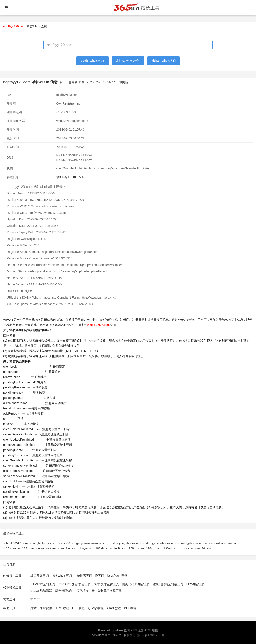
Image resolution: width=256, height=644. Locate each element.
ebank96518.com (16, 543)
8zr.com (71, 548)
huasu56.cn (66, 543)
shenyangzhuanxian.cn (128, 543)
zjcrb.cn (187, 548)
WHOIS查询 (186, 320)
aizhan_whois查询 (164, 61)
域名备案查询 (40, 576)
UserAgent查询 (117, 576)
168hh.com (136, 548)
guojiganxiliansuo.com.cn (93, 543)
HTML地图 (151, 630)
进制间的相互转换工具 (168, 584)
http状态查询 (83, 576)
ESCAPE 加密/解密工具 (74, 584)
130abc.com (172, 548)
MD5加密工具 (196, 584)
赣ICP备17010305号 (70, 177)
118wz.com (154, 548)
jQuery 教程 (95, 608)
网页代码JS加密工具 (136, 584)
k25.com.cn (12, 548)
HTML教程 (62, 608)
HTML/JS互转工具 (43, 584)
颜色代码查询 (64, 591)
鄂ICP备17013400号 (151, 635)
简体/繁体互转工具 (106, 584)
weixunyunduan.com (50, 548)
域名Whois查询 (37, 26)
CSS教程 (78, 608)
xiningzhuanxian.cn (194, 543)
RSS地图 (137, 630)
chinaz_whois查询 (128, 61)
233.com (28, 548)
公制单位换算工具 (110, 591)
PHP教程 (130, 608)
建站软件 (46, 608)
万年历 (35, 599)
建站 (33, 608)
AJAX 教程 (114, 608)
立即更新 (122, 82)
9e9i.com (120, 548)
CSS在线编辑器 (41, 591)
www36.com (203, 548)
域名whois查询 (62, 576)
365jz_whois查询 (92, 61)
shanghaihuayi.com (43, 543)
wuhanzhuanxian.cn (222, 543)
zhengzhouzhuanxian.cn (162, 543)
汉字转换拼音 (85, 591)
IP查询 (100, 576)
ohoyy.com (86, 548)
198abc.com (104, 548)
